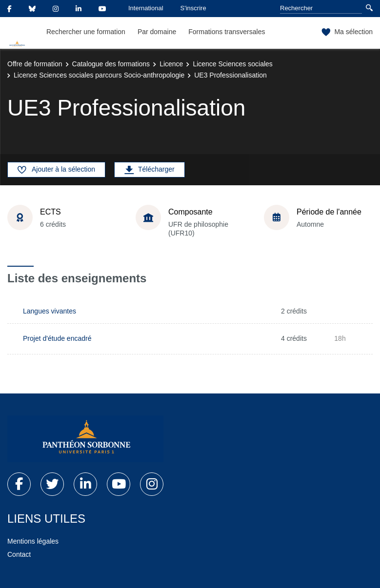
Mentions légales (33, 541)
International (146, 8)
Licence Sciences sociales (232, 64)
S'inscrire (193, 8)
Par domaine (157, 32)
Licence (171, 64)
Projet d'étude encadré (57, 338)
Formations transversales (227, 32)
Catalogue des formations (111, 64)
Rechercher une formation (86, 32)
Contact (19, 554)
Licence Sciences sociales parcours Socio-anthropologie (99, 75)
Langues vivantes (50, 311)
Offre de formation (35, 64)
